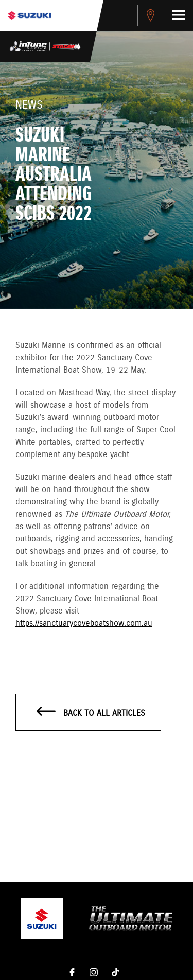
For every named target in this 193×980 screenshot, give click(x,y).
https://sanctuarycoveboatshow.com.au (84, 624)
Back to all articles (91, 713)
